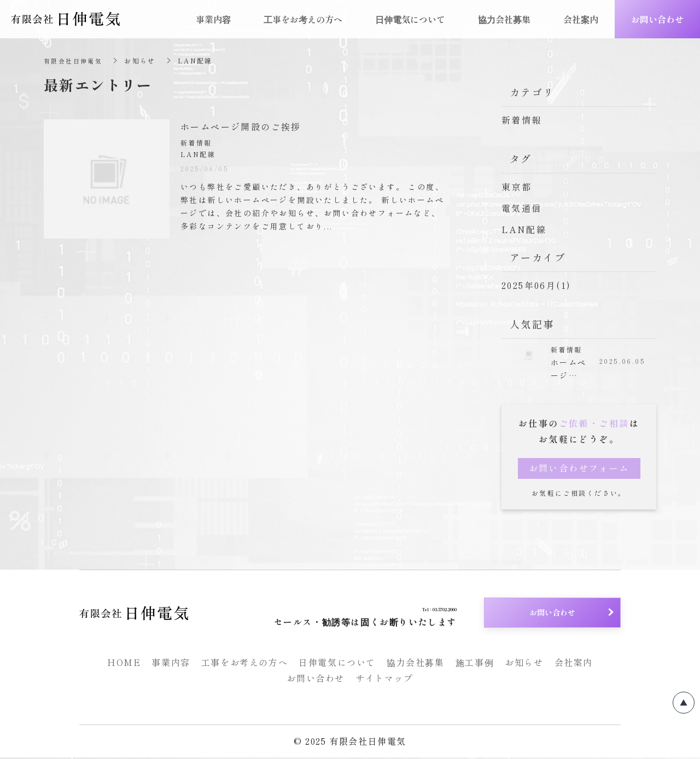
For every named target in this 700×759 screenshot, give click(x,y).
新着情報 (522, 120)
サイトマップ (384, 680)
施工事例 (475, 664)
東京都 (517, 187)
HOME (124, 664)
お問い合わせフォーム (579, 470)
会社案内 (574, 664)
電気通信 (522, 208)
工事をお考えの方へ (244, 664)
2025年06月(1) (536, 285)
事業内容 (171, 664)
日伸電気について (337, 664)
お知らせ (524, 664)
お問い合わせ (316, 680)
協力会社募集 (416, 664)
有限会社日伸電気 (75, 60)
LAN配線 (524, 229)
